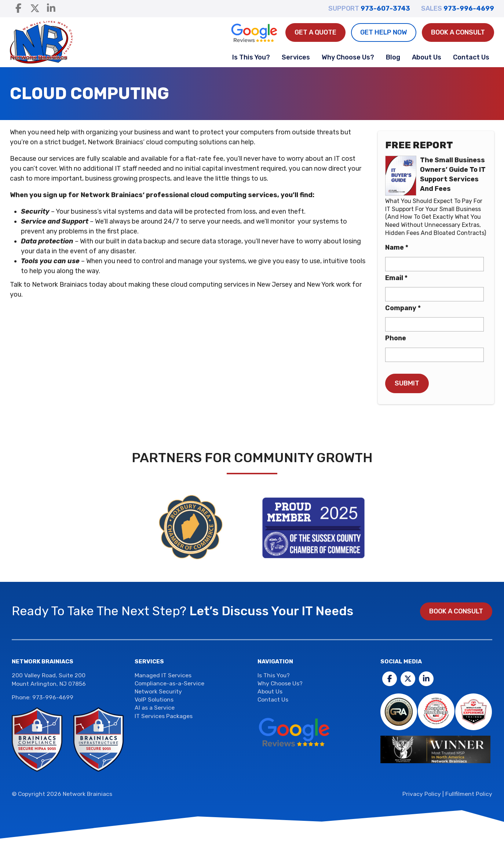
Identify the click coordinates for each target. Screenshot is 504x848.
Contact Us (471, 57)
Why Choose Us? (348, 57)
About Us (427, 57)
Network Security (158, 691)
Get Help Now (384, 32)
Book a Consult (458, 32)
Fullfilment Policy (469, 794)
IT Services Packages (164, 716)
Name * (397, 247)
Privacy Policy (422, 794)
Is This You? (251, 57)
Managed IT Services (163, 675)
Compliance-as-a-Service (169, 683)
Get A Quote (315, 32)
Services (296, 57)
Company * (403, 308)
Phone (396, 338)
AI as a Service (155, 708)
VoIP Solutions (154, 700)
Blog (393, 57)
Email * (396, 278)
